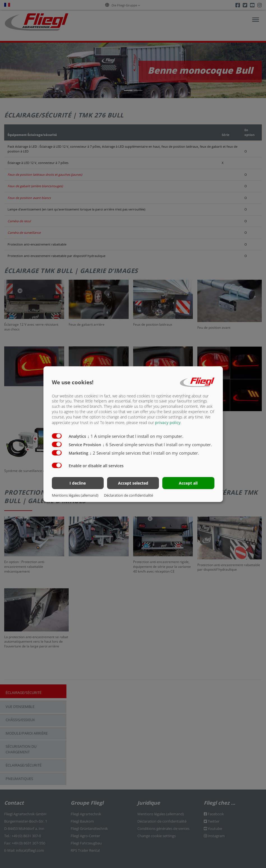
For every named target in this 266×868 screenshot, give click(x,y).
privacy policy (168, 423)
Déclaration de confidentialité (129, 495)
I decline (78, 483)
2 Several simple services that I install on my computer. (144, 453)
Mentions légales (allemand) (75, 495)
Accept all (188, 483)
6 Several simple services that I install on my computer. (157, 445)
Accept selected (133, 483)
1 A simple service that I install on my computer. (136, 436)
